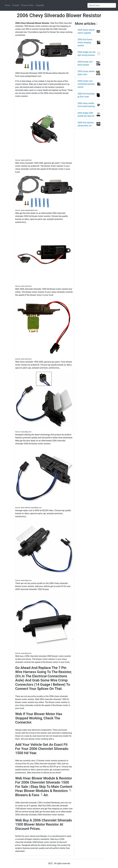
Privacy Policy (27, 5)
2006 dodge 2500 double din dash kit (86, 114)
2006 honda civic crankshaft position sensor (86, 84)
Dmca (8, 5)
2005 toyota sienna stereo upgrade (86, 31)
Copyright (40, 5)
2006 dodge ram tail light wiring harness (86, 54)
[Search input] (102, 5)
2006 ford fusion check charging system (85, 42)
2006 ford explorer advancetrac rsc (86, 124)
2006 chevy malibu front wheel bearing (86, 105)
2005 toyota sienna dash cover (86, 73)
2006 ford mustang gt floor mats (86, 95)
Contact (16, 5)
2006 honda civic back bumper (85, 63)
